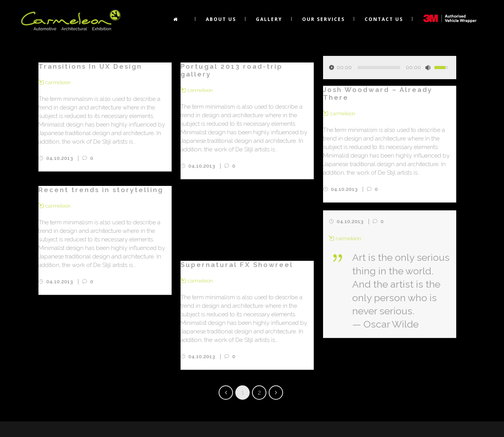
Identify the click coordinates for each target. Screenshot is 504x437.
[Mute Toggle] (428, 68)
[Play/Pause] (332, 67)
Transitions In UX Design (90, 66)
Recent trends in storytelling (101, 190)
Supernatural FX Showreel (237, 265)
